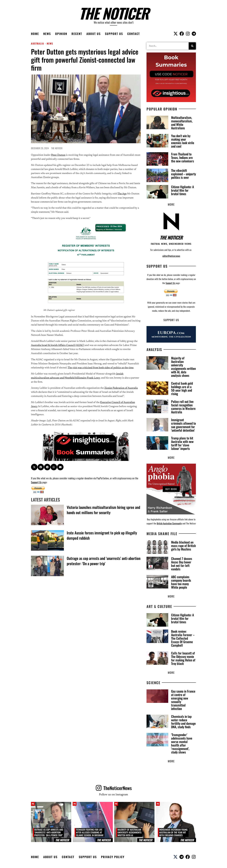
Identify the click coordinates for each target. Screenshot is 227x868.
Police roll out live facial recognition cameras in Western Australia (183, 407)
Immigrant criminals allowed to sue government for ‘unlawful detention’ (183, 425)
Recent (77, 34)
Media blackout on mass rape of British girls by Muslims (183, 546)
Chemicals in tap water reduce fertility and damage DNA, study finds (183, 722)
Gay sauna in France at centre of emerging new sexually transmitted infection (183, 701)
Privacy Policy (113, 858)
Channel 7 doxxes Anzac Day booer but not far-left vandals (182, 564)
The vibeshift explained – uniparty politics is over (183, 174)
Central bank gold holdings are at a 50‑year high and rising (182, 389)
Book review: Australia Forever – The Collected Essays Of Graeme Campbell (183, 639)
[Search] (192, 46)
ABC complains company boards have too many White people (181, 582)
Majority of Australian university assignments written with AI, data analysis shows (183, 367)
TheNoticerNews (118, 789)
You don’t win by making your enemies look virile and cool (183, 141)
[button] (34, 467)
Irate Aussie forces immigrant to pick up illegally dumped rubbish (102, 535)
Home (35, 34)
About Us (94, 34)
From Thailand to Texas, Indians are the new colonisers (183, 157)
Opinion (61, 34)
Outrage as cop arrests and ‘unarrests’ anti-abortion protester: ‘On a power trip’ (104, 561)
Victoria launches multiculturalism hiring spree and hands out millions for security (103, 510)
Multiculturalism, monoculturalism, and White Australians (182, 123)
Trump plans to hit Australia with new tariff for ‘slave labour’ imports (182, 443)
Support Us (114, 34)
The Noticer (114, 13)
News (47, 34)
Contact (134, 34)
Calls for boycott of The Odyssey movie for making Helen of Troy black (183, 659)
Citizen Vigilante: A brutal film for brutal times (182, 190)
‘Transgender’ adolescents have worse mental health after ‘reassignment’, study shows (182, 744)
